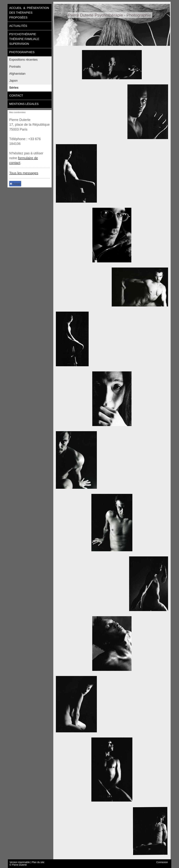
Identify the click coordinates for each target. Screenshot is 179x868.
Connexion (162, 862)
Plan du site (38, 862)
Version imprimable (20, 862)
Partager (15, 184)
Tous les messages (24, 173)
